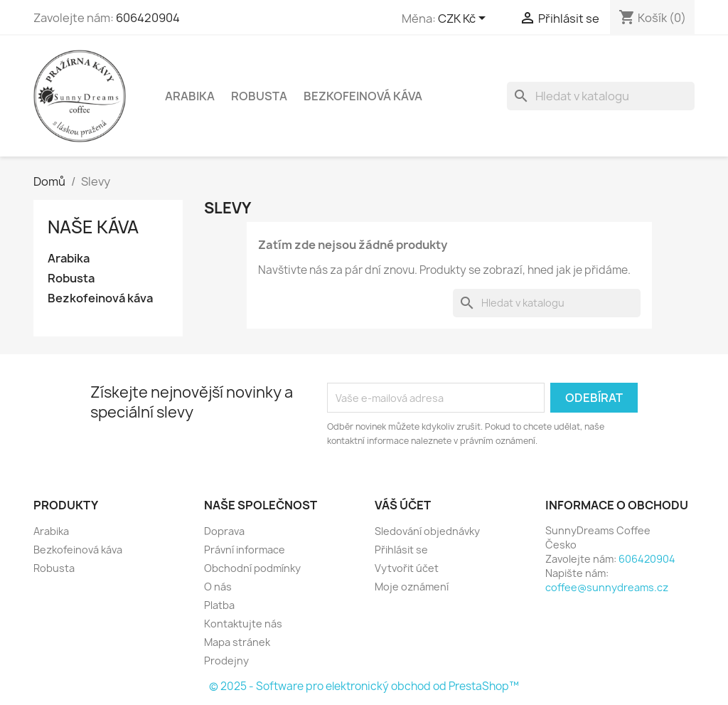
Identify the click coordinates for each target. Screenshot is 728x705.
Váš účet (403, 505)
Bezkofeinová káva (363, 96)
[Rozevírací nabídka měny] (464, 19)
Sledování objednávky (427, 531)
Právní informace (245, 550)
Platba (219, 605)
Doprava (224, 531)
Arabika (190, 96)
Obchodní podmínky (252, 568)
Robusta (259, 96)
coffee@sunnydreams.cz (607, 587)
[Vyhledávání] (601, 96)
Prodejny (226, 661)
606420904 (148, 18)
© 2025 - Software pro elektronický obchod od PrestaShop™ (364, 686)
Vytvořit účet (407, 568)
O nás (218, 587)
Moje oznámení (412, 587)
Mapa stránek (237, 642)
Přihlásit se (401, 550)
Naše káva (93, 227)
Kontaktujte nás (243, 624)
